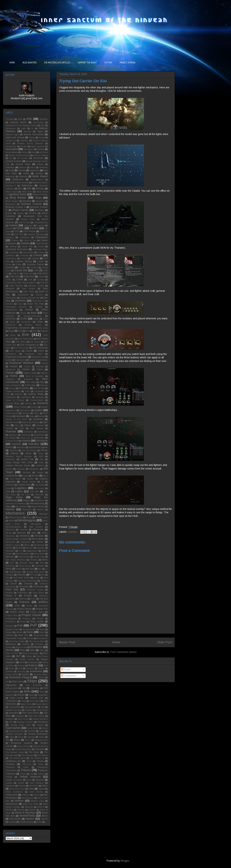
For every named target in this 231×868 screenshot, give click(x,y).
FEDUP (26, 370)
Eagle (36, 319)
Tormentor (10, 767)
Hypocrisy (26, 435)
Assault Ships (23, 164)
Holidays (40, 425)
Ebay (45, 319)
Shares (41, 677)
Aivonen (27, 131)
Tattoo (42, 737)
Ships (32, 681)
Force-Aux (30, 385)
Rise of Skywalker (31, 653)
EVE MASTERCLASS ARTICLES (57, 63)
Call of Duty (24, 222)
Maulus (40, 510)
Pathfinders (23, 593)
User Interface (37, 783)
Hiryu (17, 425)
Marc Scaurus (21, 506)
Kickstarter (34, 469)
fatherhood (10, 370)
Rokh (22, 662)
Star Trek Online (31, 713)
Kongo (25, 476)
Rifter (32, 650)
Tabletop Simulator (14, 734)
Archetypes (28, 149)
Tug (32, 774)
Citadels (25, 243)
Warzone (29, 807)
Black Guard (11, 192)
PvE (20, 626)
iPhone (44, 450)
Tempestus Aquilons (21, 743)
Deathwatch (23, 295)
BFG (20, 189)
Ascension (38, 158)
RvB (46, 666)
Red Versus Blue (37, 641)
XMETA (44, 819)
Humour (11, 431)
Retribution (36, 647)
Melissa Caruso (16, 517)
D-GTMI (44, 283)
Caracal (9, 228)
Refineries (11, 644)
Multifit (19, 548)
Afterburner (11, 128)
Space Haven (42, 704)
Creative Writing (23, 261)
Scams (41, 668)
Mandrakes (39, 500)
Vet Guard (34, 786)
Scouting (21, 671)
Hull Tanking (37, 428)
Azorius (39, 173)
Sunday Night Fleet (20, 725)
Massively (27, 510)
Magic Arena (14, 497)
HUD (22, 428)
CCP (17, 231)
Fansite (27, 367)
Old (7, 578)
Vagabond (10, 786)
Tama (21, 737)
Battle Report (40, 176)
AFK (43, 125)
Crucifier (22, 267)
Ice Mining (11, 438)
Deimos (39, 295)
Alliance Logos (12, 134)
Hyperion (13, 435)
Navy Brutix (39, 554)
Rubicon (33, 665)
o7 (47, 569)
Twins (29, 780)
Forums (12, 388)
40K (29, 119)
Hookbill (9, 428)
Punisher (10, 626)
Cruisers (34, 267)
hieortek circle (12, 422)
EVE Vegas (15, 351)
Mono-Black (38, 539)
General (42, 403)
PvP (33, 625)
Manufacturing (37, 503)
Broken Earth (28, 219)
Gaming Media (13, 403)
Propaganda (11, 618)
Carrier (20, 228)
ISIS (41, 456)
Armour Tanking (41, 155)
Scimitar (9, 671)
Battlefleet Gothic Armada (17, 183)
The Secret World (18, 758)
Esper (13, 335)
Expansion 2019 (33, 354)
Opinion (44, 581)
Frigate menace (13, 391)
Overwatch (39, 587)
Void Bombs (36, 792)
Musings (41, 548)
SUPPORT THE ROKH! (87, 63)
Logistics (21, 488)
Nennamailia (24, 557)
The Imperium (27, 755)
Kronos (35, 476)
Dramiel (29, 310)
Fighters (44, 373)
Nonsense (10, 566)
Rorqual (21, 666)
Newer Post (67, 642)
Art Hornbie (23, 158)
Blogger (125, 861)
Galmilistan (26, 397)
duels (33, 313)
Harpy (32, 416)
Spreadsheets (31, 707)
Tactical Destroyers (38, 734)
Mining (9, 533)
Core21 (24, 258)
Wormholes (15, 819)
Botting (9, 213)
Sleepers (10, 695)
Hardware (21, 416)
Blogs (38, 198)
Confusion (24, 255)
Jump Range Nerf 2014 (19, 462)
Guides (38, 410)
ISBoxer (14, 453)
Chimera (15, 240)
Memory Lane (41, 517)
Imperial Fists (12, 441)
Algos (40, 131)
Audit (11, 170)
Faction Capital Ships (38, 360)
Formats (44, 385)
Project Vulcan (31, 615)
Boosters (39, 210)
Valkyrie (22, 786)
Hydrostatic (43, 432)
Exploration (20, 360)
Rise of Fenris (12, 653)
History (28, 425)
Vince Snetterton (14, 792)
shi (7, 682)
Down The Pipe (35, 304)
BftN (29, 189)
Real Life (23, 635)
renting (9, 647)
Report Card (21, 647)
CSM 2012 (42, 274)
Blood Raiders (12, 201)
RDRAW (9, 635)
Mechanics (15, 513)
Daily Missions (16, 286)
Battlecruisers (37, 180)
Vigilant (41, 789)
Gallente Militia (36, 394)
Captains (41, 225)
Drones (23, 313)
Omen (37, 578)
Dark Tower (29, 292)
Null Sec (30, 569)
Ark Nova (43, 152)
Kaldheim (40, 466)
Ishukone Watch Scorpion (19, 456)
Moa (34, 533)
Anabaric (24, 141)
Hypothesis (39, 435)
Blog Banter (18, 198)
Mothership (39, 545)
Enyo (11, 331)
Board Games (20, 210)
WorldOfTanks (27, 816)
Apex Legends (38, 146)
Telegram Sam (41, 740)
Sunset (40, 725)
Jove (42, 459)
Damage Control (36, 286)
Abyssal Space (18, 122)
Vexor (45, 786)
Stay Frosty (23, 719)
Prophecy (27, 618)
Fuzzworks (39, 391)
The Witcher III (37, 758)
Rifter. (42, 650)
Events (29, 351)
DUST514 (11, 319)
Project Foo (42, 609)
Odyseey (10, 575)
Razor (42, 632)
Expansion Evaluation (17, 357)
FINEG (14, 376)
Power (29, 606)
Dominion (21, 301)
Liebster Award (29, 482)
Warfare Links (37, 801)
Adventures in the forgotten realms (21, 125)
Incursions (42, 441)
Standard (13, 713)
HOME (12, 63)
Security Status (41, 674)
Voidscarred (12, 795)
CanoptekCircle (41, 222)
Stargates (20, 716)
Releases (39, 644)
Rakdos (19, 632)
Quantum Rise (12, 629)
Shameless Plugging (20, 677)
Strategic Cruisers (25, 722)
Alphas (32, 137)
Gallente (19, 394)
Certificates (25, 237)
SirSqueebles (12, 688)
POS (17, 606)
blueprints (40, 201)
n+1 (21, 551)
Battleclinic (18, 180)
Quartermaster (29, 629)
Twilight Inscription (14, 780)
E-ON (24, 319)
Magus (26, 500)
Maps (8, 506)
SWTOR (31, 731)
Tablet (42, 731)
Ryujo (12, 668)
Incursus (16, 444)
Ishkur (28, 453)
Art (11, 158)
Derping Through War (30, 298)
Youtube (12, 822)
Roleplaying (33, 662)
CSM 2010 (28, 274)
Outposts (28, 584)
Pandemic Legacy (35, 590)
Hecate (41, 416)
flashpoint (28, 379)
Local (8, 488)
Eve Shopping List (30, 345)
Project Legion (37, 612)
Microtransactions (14, 527)
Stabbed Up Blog (13, 710)
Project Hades (17, 612)
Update (9, 783)
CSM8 (19, 280)
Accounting (38, 122)
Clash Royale (42, 243)
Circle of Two (30, 240)
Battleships (27, 186)
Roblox (29, 656)
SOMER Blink (37, 698)
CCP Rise (19, 234)
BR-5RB (33, 213)
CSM (36, 271)
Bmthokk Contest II (16, 207)
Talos (12, 737)
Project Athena (24, 609)
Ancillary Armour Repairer (30, 143)
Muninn (29, 548)
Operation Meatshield (27, 581)
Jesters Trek (27, 459)
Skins (42, 692)
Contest (37, 255)
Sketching (35, 688)
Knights (40, 472)
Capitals (13, 225)
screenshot (36, 671)
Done (20, 304)
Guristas (26, 413)
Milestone (10, 530)
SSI (43, 707)
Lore (8, 492)
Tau (7, 740)
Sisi (24, 688)
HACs (36, 413)
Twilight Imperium (30, 777)
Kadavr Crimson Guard (18, 466)
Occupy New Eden (35, 572)
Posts (66, 669)
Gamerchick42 (37, 400)
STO (11, 722)
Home (116, 642)
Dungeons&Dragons (33, 316)
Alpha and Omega (15, 137)
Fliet (42, 382)
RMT (18, 656)
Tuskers (41, 774)
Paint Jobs (12, 589)
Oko (43, 575)
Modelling (25, 536)
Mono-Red (10, 542)
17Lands (10, 119)
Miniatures (38, 530)
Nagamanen (32, 551)
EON (20, 331)
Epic (35, 331)
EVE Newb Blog (25, 339)
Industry (34, 444)
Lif (42, 482)
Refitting (26, 644)
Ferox (40, 370)
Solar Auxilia (17, 698)
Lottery (19, 491)
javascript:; (10, 459)
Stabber (29, 710)
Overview (24, 587)
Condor (41, 252)
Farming (40, 367)
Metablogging (27, 520)
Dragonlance (11, 310)
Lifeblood (10, 485)
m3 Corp (25, 495)
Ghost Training (20, 407)
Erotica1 (44, 331)
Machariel (39, 495)
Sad (20, 668)
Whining (9, 810)
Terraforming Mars (23, 749)
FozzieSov (24, 388)
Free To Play (39, 388)
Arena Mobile (12, 152)
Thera (29, 761)
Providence (11, 622)
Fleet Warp (31, 382)
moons (40, 542)
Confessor (10, 255)
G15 (8, 394)
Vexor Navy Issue (17, 789)
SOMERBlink (11, 701)
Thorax (40, 761)
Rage (42, 629)
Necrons (10, 557)
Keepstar (21, 469)
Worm (45, 816)
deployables (11, 298)
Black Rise (27, 192)
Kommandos (12, 476)
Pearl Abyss (38, 593)
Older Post (165, 642)
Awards (22, 170)
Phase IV (11, 596)
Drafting (39, 307)
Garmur (28, 403)
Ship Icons (17, 682)
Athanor (23, 167)
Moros (27, 545)
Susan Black (33, 728)
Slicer (31, 695)
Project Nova (12, 615)
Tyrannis (40, 780)
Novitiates (40, 566)
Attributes (43, 167)
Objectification (15, 572)
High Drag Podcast (31, 422)
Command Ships (40, 249)
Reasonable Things (14, 638)
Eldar (40, 322)
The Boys (34, 752)
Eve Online (35, 342)
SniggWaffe (43, 695)
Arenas (24, 152)
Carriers (72, 532)
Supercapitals (13, 728)
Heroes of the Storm (16, 419)
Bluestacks (10, 204)
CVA (30, 280)
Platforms (23, 599)
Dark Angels (29, 289)
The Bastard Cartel (15, 752)
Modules (39, 536)
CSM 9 (42, 277)
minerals (23, 530)
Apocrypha (12, 149)
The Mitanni (42, 755)
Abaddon (44, 119)
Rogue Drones (27, 659)
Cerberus (10, 237)
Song (23, 701)
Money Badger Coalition (17, 539)
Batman (23, 176)
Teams (17, 740)
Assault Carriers (14, 161)
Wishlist (32, 810)
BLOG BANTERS (30, 63)
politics (43, 602)
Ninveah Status (27, 563)
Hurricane (29, 432)
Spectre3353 (15, 707)
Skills (27, 691)
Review (10, 650)
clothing (13, 246)
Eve (26, 335)
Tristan (23, 774)
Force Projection (13, 385)
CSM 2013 (14, 277)
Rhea (23, 650)
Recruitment (42, 638)
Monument (26, 542)
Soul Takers (35, 701)
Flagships (10, 379)
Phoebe (28, 596)
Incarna (26, 441)
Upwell (21, 783)
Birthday (40, 189)
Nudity (19, 569)
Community (28, 252)
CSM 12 (16, 274)
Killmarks (27, 472)
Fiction (10, 373)
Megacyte (43, 514)
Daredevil (10, 289)
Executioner (11, 354)
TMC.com (27, 764)
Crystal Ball (21, 270)
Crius (19, 264)
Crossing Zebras (35, 264)
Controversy (11, 258)
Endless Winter (33, 325)
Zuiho (39, 822)
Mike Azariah (36, 527)
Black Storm (20, 194)
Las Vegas (15, 479)
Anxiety (24, 146)
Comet (41, 246)
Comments (69, 676)
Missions (21, 533)
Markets (10, 509)
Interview (13, 450)
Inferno (9, 447)
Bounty (21, 213)
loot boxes (39, 488)
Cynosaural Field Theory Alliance (21, 283)
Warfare (19, 801)
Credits (41, 261)
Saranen (30, 668)
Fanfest (14, 367)
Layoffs (30, 479)
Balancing (10, 176)
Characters (42, 237)
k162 (41, 462)
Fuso (27, 391)
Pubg (23, 622)
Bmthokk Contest (31, 204)
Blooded (27, 201)
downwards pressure (16, 307)
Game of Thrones (15, 400)
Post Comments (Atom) (123, 652)
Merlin (11, 521)
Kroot (45, 476)
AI (32, 128)
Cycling (41, 280)
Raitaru (9, 632)
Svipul (45, 728)
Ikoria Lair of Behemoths (32, 438)
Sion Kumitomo (34, 685)
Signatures (11, 685)
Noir (42, 563)
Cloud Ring (27, 246)
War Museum (27, 798)
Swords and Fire (16, 731)
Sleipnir (21, 695)
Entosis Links (41, 328)
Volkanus (26, 795)
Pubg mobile (37, 622)
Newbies (34, 560)
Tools (41, 764)
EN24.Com (11, 325)
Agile (24, 128)
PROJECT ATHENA (127, 63)
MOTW (9, 548)
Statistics (10, 719)
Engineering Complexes (18, 328)
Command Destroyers (17, 249)
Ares (33, 152)
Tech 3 (28, 740)
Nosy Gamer (25, 566)
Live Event (40, 485)
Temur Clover (23, 746)
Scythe (25, 674)
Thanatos (40, 749)
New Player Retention (16, 560)
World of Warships (25, 813)
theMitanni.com (13, 761)
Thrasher (10, 764)
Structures (43, 722)
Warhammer (12, 804)
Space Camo (26, 704)
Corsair (35, 258)
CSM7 (8, 280)
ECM (13, 322)
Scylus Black (12, 674)
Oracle (13, 584)
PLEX (33, 599)
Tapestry (31, 737)
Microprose (36, 524)
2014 (20, 119)
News (45, 560)
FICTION (108, 63)
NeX (12, 563)
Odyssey (21, 575)
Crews (9, 264)
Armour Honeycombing (19, 155)
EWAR (41, 351)
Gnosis (34, 407)
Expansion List (38, 357)
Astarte (40, 164)
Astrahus (10, 167)
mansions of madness (16, 503)
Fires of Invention (35, 376)
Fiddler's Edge (30, 373)
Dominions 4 (38, 301)
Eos (27, 331)
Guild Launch (12, 413)
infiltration (21, 447)
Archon (41, 149)
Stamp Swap (42, 710)
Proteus (40, 618)
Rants (30, 632)
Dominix (9, 304)
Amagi (42, 137)
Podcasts (24, 602)
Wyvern (30, 819)
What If (41, 807)
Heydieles (38, 419)
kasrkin (9, 469)
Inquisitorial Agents (38, 447)
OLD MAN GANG (21, 578)
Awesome (34, 170)
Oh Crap (34, 575)
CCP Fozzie (29, 231)
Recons (30, 638)
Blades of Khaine (40, 194)
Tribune (26, 770)
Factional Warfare (22, 363)
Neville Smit (39, 557)
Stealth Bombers (40, 719)
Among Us (11, 141)
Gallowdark (11, 397)
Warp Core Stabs (31, 804)
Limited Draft (24, 485)
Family (45, 363)
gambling (40, 397)
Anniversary (11, 146)
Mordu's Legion (13, 545)
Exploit (9, 360)
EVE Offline (21, 342)
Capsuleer (28, 225)
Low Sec (34, 492)
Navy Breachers (23, 554)
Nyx (40, 569)
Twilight (9, 777)
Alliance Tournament (34, 134)
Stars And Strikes (36, 716)
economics (26, 322)
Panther (9, 593)
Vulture (37, 795)
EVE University (40, 348)
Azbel (26, 173)
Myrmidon (10, 551)
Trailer (26, 767)
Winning (21, 810)
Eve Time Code (21, 348)
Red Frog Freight (17, 641)
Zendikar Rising (26, 822)
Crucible (10, 267)
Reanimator (39, 635)
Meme (29, 517)
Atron (33, 167)
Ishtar (41, 453)
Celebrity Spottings (36, 234)
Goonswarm (25, 410)
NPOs (9, 569)
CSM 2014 (29, 277)
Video (31, 789)
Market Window (38, 506)
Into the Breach (29, 450)
